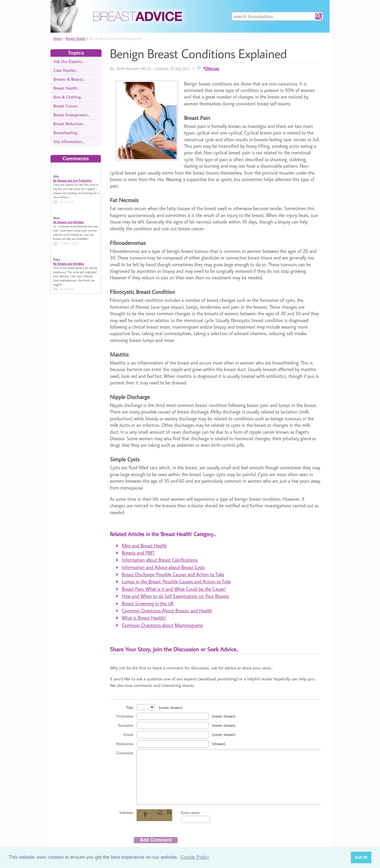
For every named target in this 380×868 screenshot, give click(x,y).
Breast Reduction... (69, 124)
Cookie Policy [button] (195, 857)
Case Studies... (66, 70)
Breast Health (76, 38)
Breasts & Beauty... (69, 79)
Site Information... (69, 141)
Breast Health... (66, 88)
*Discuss (211, 68)
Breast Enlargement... (72, 115)
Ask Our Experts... (69, 61)
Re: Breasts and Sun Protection (72, 175)
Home (58, 38)
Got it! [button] (361, 857)
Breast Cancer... (66, 106)
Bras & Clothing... (68, 97)
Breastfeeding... (66, 133)
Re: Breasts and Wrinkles (68, 217)
